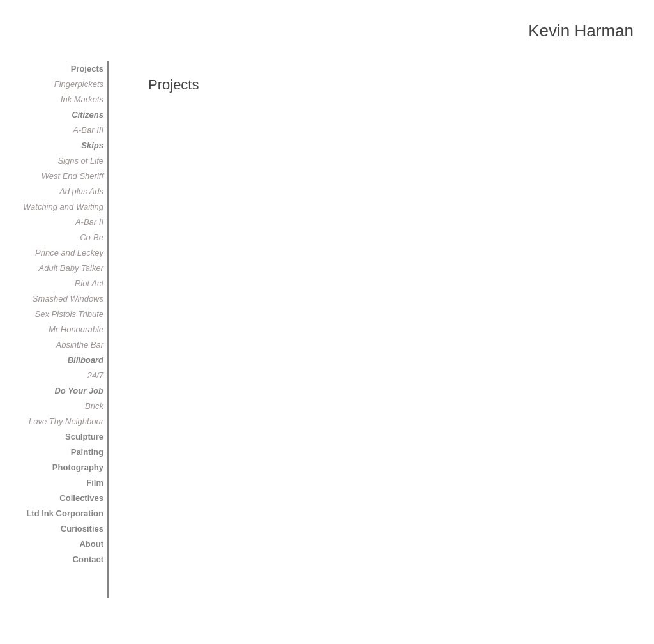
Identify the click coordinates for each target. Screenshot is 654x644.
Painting (87, 452)
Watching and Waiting (63, 207)
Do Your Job (79, 391)
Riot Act (89, 283)
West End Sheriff (72, 176)
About (91, 544)
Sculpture (84, 437)
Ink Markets (82, 99)
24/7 (95, 375)
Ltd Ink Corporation (65, 513)
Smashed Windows (68, 299)
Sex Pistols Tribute (69, 314)
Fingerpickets (79, 84)
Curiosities (82, 529)
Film (95, 483)
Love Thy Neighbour (66, 421)
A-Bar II (89, 222)
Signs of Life (80, 161)
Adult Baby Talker (71, 268)
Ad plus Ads (81, 191)
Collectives (81, 498)
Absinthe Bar (80, 345)
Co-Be (92, 237)
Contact (88, 559)
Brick (94, 406)
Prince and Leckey (69, 253)
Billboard (86, 360)
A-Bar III (88, 130)
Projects (87, 69)
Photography (78, 467)
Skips (92, 145)
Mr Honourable (76, 329)
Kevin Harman (581, 31)
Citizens (87, 115)
